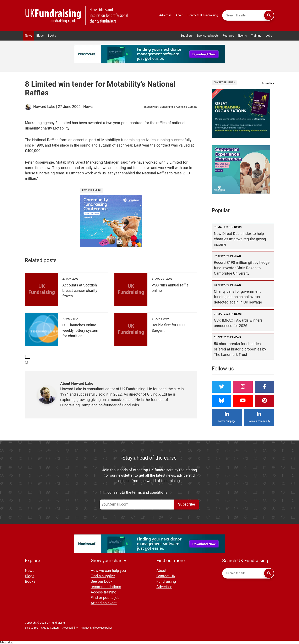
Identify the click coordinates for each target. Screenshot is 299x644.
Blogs (40, 36)
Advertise (165, 15)
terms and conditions (150, 493)
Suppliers (186, 36)
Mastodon (7, 642)
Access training (104, 592)
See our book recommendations (106, 584)
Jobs (269, 36)
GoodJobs (131, 405)
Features (229, 36)
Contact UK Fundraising (203, 15)
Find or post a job (105, 598)
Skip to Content (50, 628)
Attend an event (104, 603)
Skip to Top (32, 628)
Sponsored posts (208, 36)
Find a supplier (103, 576)
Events (243, 36)
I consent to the (136, 493)
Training (256, 36)
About (180, 15)
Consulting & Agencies (173, 107)
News (29, 36)
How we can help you (108, 571)
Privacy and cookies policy (97, 628)
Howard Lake (44, 107)
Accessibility (70, 628)
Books (52, 36)
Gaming (193, 107)
